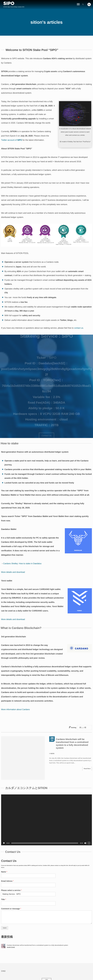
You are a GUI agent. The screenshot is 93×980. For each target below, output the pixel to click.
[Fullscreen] (89, 834)
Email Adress (7, 872)
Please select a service (11, 881)
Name (4, 863)
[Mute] (85, 834)
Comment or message (11, 900)
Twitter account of (12, 140)
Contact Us (46, 436)
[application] (46, 811)
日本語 (3, 962)
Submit (5, 919)
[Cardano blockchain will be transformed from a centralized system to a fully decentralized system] (3, 937)
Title (4, 890)
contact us (79, 328)
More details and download (13, 572)
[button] (89, 4)
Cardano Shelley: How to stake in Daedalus (22, 564)
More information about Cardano (15, 709)
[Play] (4, 834)
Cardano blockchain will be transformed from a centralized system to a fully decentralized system (37, 936)
